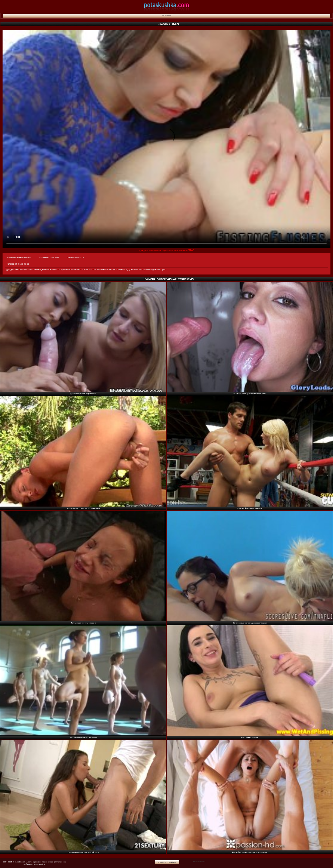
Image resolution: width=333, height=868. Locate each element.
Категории (167, 16)
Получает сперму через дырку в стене (250, 393)
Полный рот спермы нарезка (83, 623)
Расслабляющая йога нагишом (83, 737)
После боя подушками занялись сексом (250, 852)
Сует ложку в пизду (250, 737)
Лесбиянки (23, 264)
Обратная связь (199, 861)
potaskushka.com (166, 6)
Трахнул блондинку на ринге (250, 508)
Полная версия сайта (167, 862)
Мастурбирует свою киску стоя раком (83, 508)
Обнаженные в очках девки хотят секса (250, 623)
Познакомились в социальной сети (83, 852)
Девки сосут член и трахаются (83, 393)
